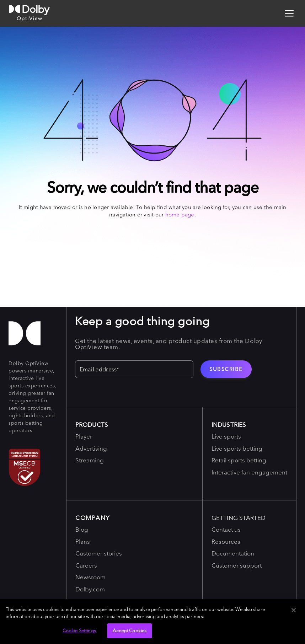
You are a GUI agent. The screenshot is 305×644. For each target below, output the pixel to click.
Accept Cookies (130, 630)
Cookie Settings (79, 630)
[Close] (294, 610)
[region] (152, 621)
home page (180, 214)
